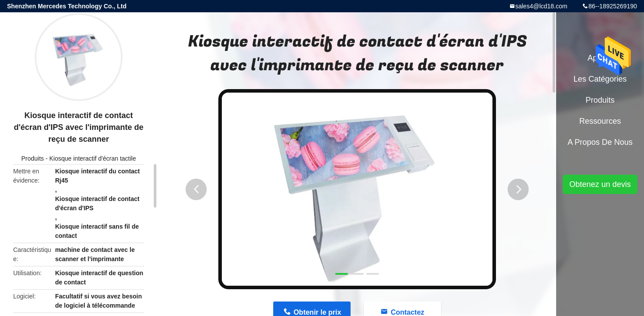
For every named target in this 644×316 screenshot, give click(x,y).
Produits (32, 158)
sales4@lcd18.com (541, 6)
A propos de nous (600, 142)
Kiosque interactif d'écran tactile (92, 158)
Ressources (600, 121)
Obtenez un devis (600, 184)
